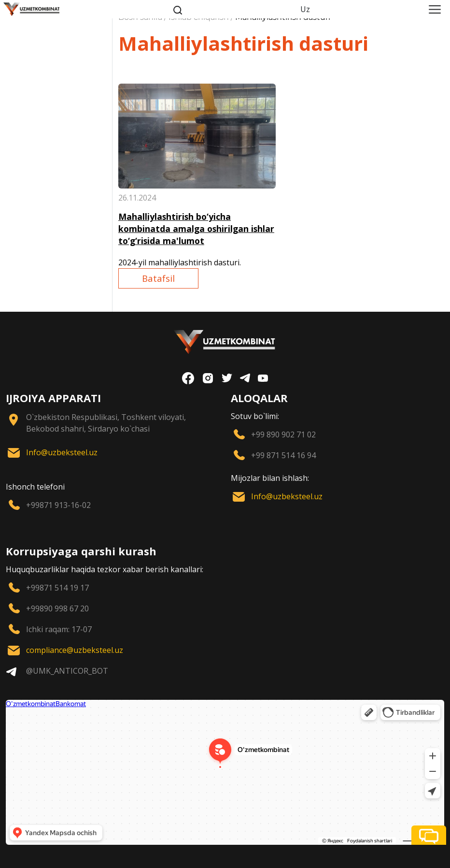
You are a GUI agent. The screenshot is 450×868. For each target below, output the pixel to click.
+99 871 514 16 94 (283, 455)
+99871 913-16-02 (58, 505)
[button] (429, 835)
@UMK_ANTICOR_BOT (67, 671)
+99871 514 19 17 (57, 588)
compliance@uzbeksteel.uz (75, 650)
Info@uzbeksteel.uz (62, 452)
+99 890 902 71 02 (283, 434)
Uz (305, 9)
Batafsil (158, 278)
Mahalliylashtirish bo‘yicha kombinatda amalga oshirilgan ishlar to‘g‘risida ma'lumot (196, 229)
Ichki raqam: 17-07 (59, 629)
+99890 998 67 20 (57, 608)
